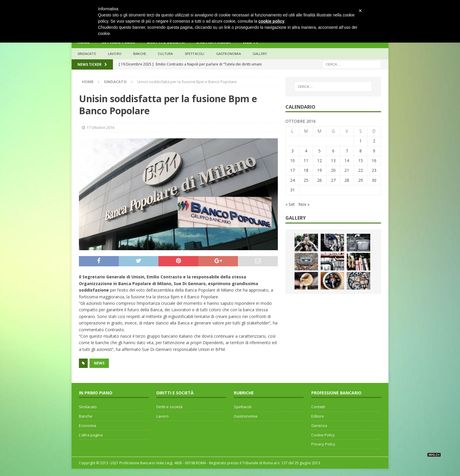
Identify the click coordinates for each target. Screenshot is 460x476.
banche (140, 54)
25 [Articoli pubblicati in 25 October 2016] (306, 180)
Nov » (304, 204)
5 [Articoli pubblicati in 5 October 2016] (319, 151)
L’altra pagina (91, 435)
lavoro (115, 54)
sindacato (87, 54)
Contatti (318, 407)
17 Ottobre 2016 (100, 127)
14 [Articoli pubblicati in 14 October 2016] (347, 160)
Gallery (260, 54)
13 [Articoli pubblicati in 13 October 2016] (333, 160)
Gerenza (319, 425)
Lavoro (163, 416)
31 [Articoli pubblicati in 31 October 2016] (292, 190)
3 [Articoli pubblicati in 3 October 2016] (292, 151)
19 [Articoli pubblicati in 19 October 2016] (319, 170)
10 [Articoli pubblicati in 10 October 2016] (292, 160)
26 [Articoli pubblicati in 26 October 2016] (319, 180)
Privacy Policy (323, 444)
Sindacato (88, 407)
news (99, 363)
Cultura (165, 54)
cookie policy (272, 21)
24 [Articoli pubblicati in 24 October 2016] (292, 180)
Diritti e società (169, 407)
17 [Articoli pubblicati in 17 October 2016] (292, 170)
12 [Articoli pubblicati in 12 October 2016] (319, 160)
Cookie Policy (323, 435)
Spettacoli (195, 54)
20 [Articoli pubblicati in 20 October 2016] (333, 170)
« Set (290, 204)
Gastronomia (229, 54)
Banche (86, 416)
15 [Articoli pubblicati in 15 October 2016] (361, 160)
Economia (88, 425)
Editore (318, 416)
